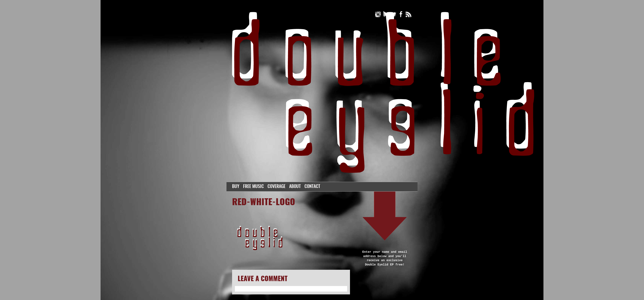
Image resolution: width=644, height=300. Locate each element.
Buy (236, 187)
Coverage (276, 187)
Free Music (253, 187)
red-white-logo (264, 203)
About (295, 187)
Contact (312, 187)
